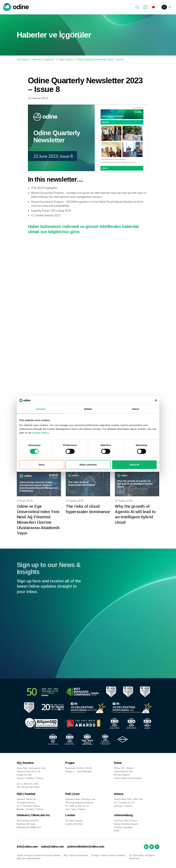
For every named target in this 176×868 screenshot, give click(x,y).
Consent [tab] (40, 409)
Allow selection (88, 465)
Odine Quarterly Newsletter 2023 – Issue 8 (100, 59)
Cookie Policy (41, 433)
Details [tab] (88, 409)
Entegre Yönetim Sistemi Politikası (108, 855)
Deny (42, 465)
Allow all (134, 465)
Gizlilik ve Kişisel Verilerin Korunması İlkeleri (39, 855)
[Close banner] (156, 400)
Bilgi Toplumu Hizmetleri (76, 855)
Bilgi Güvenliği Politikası (29, 858)
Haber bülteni (66, 59)
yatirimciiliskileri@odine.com (86, 847)
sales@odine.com (53, 847)
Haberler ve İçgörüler (43, 59)
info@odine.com (27, 847)
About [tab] (136, 409)
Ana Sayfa (22, 59)
